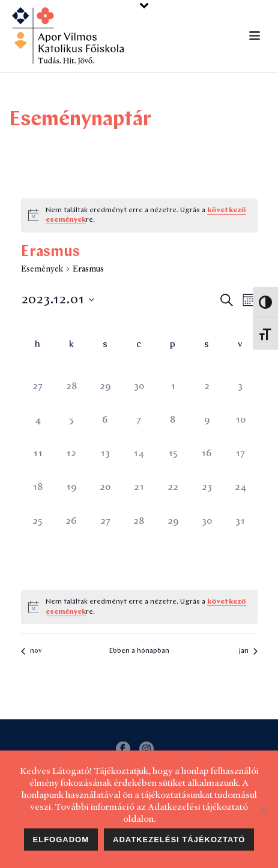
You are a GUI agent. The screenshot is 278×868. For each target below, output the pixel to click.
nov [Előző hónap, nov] (32, 651)
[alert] (148, 216)
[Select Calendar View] (249, 300)
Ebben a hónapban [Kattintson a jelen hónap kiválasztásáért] (139, 651)
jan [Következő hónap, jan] (248, 651)
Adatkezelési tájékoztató (179, 840)
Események (42, 269)
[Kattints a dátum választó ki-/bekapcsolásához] (58, 300)
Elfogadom (61, 840)
